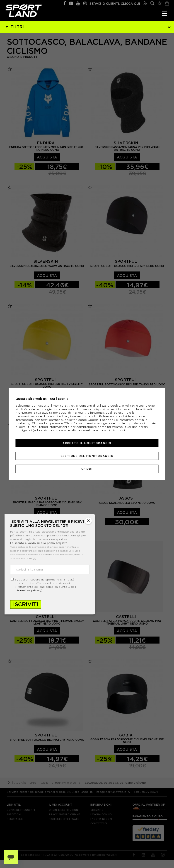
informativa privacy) (29, 590)
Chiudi (87, 469)
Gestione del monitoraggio (87, 456)
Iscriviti (26, 604)
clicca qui (118, 430)
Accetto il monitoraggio (87, 443)
